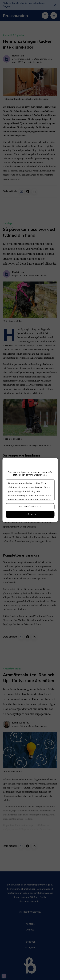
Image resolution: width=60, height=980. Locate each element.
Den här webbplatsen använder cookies (28, 472)
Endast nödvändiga (30, 507)
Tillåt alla (30, 514)
